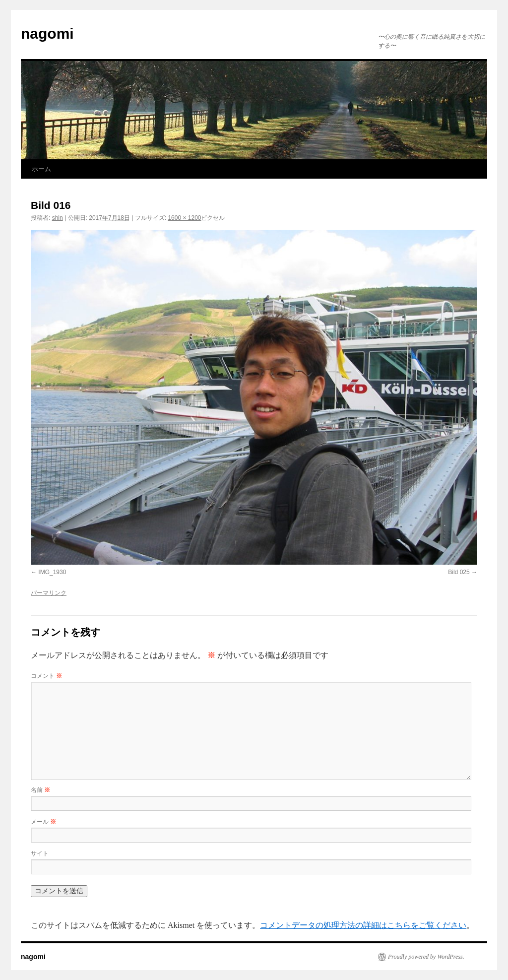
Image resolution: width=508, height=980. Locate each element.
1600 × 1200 (184, 218)
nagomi (47, 33)
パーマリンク (49, 593)
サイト (40, 853)
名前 (40, 790)
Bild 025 (459, 572)
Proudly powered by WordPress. (426, 957)
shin (58, 218)
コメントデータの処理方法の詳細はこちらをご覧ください (363, 925)
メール (43, 822)
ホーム (41, 169)
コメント (46, 676)
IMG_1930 (52, 572)
